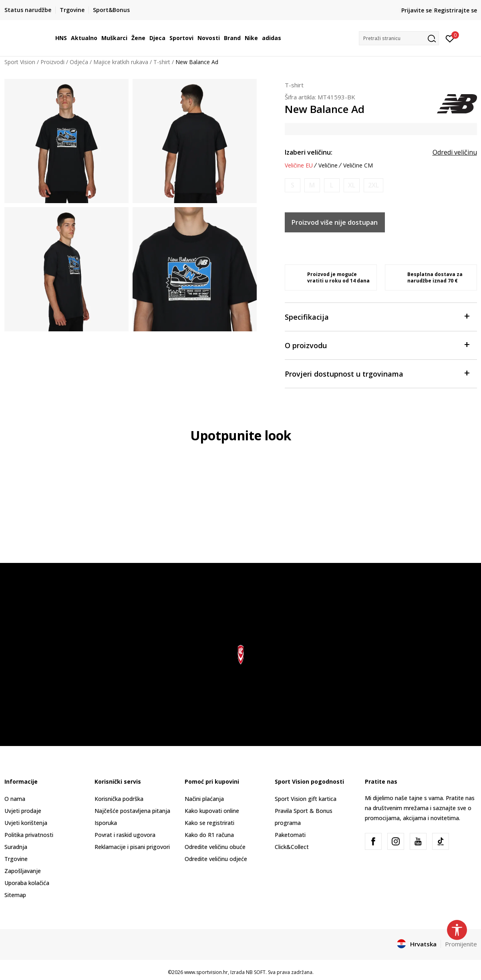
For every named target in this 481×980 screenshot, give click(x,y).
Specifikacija (377, 316)
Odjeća (79, 62)
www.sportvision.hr (206, 972)
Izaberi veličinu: (309, 152)
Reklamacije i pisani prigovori (132, 847)
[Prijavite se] (450, 38)
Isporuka (106, 823)
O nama (15, 799)
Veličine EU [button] (299, 165)
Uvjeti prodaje (23, 811)
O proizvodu (377, 345)
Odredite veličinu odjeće (216, 859)
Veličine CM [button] (358, 165)
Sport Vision (20, 62)
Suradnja (16, 847)
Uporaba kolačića (27, 883)
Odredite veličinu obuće (215, 847)
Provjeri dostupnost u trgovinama (377, 373)
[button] (399, 38)
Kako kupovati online (212, 811)
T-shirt (162, 62)
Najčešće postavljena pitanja (132, 811)
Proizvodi (52, 62)
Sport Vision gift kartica (306, 799)
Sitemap (15, 895)
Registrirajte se (456, 10)
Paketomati (290, 835)
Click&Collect (292, 847)
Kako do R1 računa (209, 835)
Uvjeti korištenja (26, 823)
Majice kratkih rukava (121, 62)
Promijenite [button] (461, 944)
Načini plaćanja (204, 799)
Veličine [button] (328, 165)
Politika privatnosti (29, 835)
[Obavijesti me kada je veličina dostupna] (293, 185)
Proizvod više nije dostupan (335, 222)
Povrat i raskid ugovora (125, 835)
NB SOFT (256, 972)
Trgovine (16, 859)
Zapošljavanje (23, 871)
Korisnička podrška (119, 799)
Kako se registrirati (209, 823)
